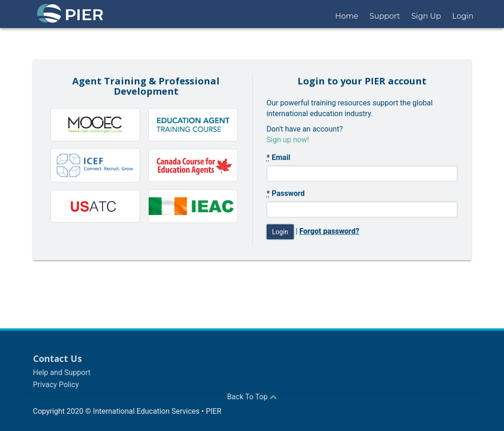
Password (286, 193)
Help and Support (62, 372)
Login (463, 16)
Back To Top (252, 397)
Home (347, 16)
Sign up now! (288, 140)
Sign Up (426, 16)
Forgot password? (329, 231)
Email (279, 157)
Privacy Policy (56, 385)
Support (385, 16)
